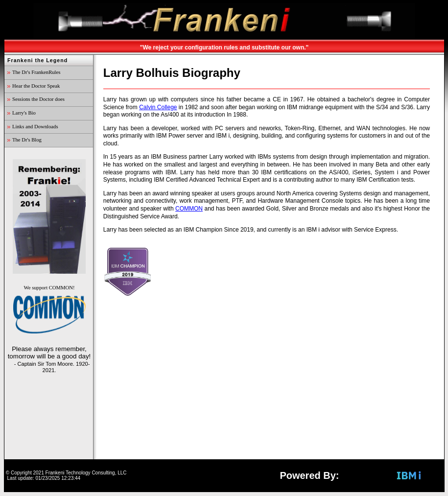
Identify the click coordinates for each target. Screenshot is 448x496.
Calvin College (158, 107)
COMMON (189, 209)
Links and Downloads (35, 127)
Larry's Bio (24, 113)
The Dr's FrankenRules (36, 72)
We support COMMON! (49, 309)
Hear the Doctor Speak (36, 86)
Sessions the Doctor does (38, 99)
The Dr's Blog (27, 140)
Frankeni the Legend (37, 60)
